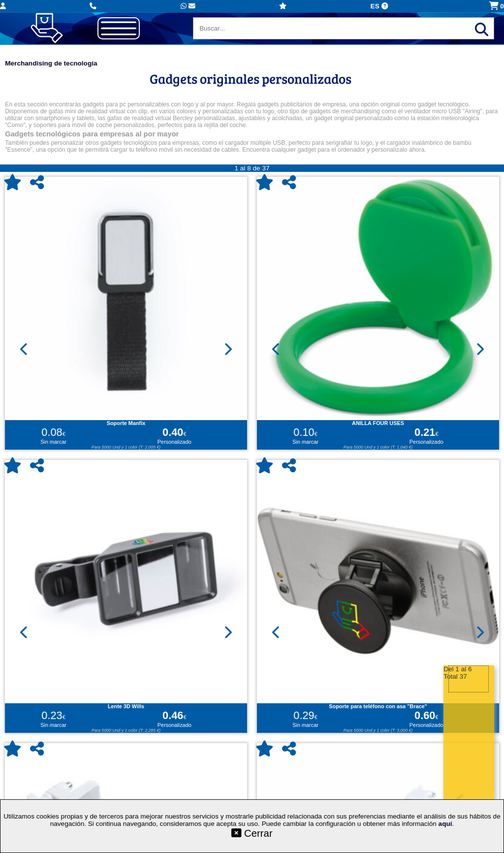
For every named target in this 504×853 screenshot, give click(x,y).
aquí (445, 824)
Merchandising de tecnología (51, 63)
